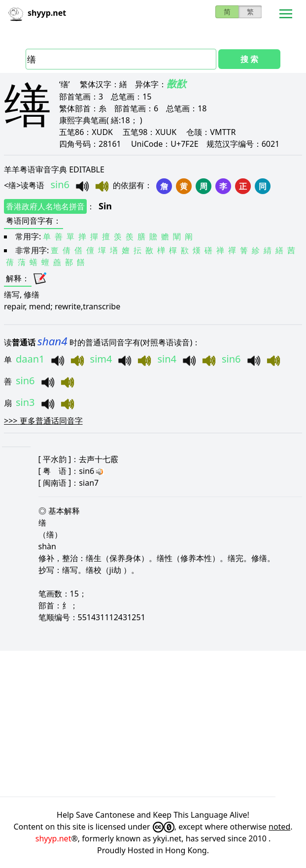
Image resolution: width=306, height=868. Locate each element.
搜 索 (249, 59)
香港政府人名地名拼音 (45, 206)
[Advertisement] (153, 724)
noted (279, 827)
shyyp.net (53, 838)
